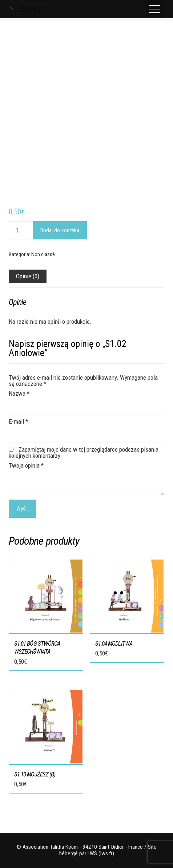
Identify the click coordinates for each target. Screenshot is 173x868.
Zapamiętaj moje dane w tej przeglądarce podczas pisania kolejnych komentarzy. (84, 453)
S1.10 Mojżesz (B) (35, 774)
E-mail (18, 421)
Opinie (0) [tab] (28, 276)
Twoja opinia (26, 465)
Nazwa (19, 393)
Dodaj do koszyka (60, 230)
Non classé (43, 254)
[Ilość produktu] (20, 230)
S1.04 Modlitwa (114, 643)
